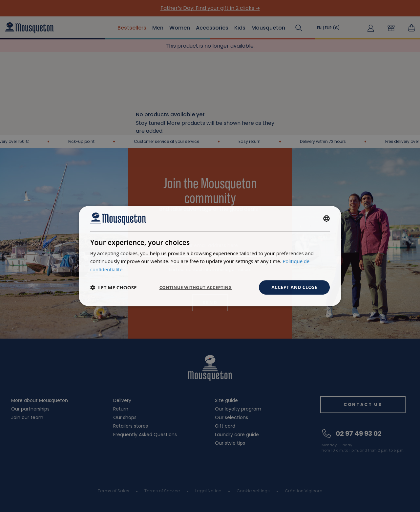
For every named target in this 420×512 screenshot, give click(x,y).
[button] (113, 287)
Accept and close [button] (294, 287)
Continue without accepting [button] (192, 287)
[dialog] (210, 256)
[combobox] (326, 218)
